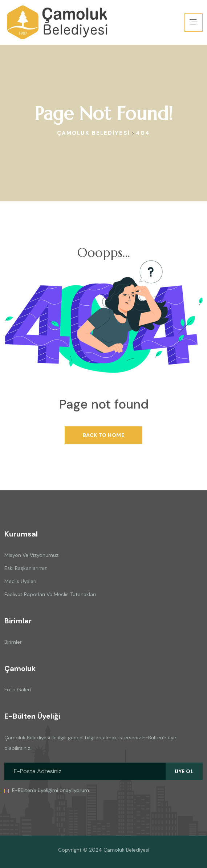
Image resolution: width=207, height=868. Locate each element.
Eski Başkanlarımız (26, 568)
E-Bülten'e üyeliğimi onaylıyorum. (51, 790)
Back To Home (103, 435)
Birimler (13, 642)
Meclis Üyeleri (20, 581)
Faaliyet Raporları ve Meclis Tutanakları (50, 594)
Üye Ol (184, 771)
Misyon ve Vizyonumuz (31, 555)
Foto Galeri (18, 690)
